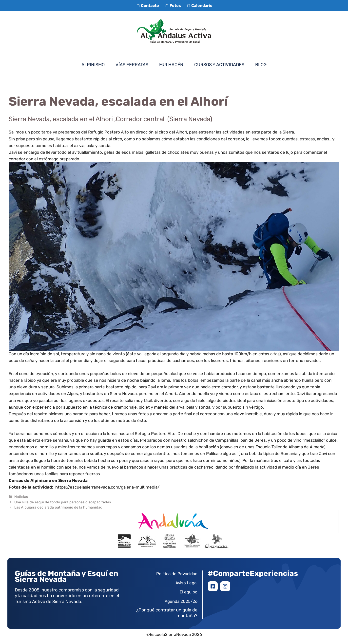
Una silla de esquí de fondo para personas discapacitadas (63, 502)
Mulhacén (171, 65)
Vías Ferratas (132, 65)
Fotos (172, 6)
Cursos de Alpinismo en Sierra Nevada (48, 480)
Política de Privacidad (177, 574)
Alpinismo (93, 65)
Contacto (147, 6)
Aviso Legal (186, 583)
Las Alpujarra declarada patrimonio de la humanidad (58, 507)
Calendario (199, 6)
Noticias (21, 497)
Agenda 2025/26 (181, 601)
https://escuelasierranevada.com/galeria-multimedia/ (107, 487)
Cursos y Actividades (219, 65)
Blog (261, 65)
